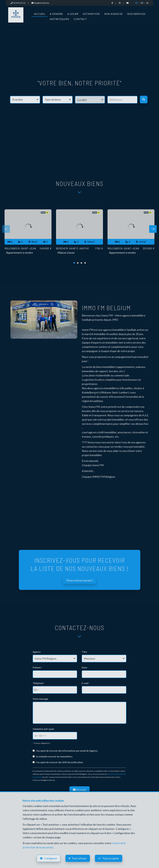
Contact (80, 19)
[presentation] (6, 229)
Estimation (91, 14)
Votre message (40, 699)
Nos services (136, 14)
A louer (73, 14)
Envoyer (80, 790)
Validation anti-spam (43, 729)
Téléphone (39, 683)
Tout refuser (79, 858)
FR (136, 3)
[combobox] (36, 690)
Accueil (40, 14)
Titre (84, 652)
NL (148, 3)
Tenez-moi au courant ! (80, 580)
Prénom (38, 667)
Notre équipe (60, 19)
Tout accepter (111, 858)
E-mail (86, 683)
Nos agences (114, 14)
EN (142, 3)
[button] (90, 100)
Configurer (51, 858)
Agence (37, 652)
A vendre (56, 14)
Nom (85, 667)
